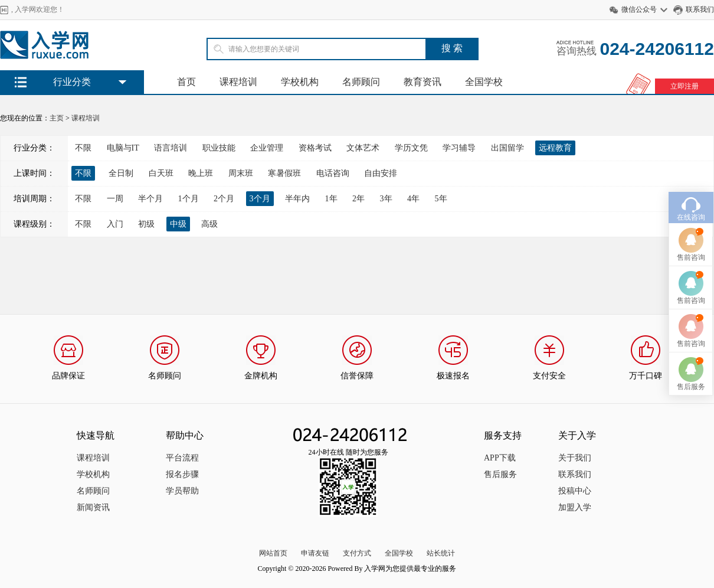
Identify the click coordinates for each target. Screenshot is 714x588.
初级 (146, 224)
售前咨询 (691, 245)
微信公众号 (639, 9)
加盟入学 (575, 507)
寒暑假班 (284, 173)
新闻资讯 (93, 507)
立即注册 (684, 86)
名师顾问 (361, 82)
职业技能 (219, 148)
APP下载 (500, 458)
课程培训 (238, 82)
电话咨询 (333, 173)
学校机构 (300, 82)
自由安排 (381, 173)
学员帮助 (182, 491)
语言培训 (171, 148)
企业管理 (267, 148)
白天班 (161, 173)
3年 (386, 199)
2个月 (224, 199)
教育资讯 (422, 82)
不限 (83, 148)
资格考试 (315, 148)
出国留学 (507, 148)
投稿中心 (575, 491)
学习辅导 (459, 148)
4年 (413, 199)
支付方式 (357, 553)
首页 (186, 82)
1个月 (189, 199)
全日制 (121, 173)
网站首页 (273, 553)
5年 (441, 199)
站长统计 (441, 553)
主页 (57, 118)
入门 (115, 224)
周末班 (241, 173)
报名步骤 (182, 474)
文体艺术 (363, 148)
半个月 (150, 199)
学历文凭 (411, 148)
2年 (358, 199)
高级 (209, 224)
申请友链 (315, 553)
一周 (115, 199)
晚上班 (201, 173)
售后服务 (500, 474)
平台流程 (182, 458)
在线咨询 (691, 205)
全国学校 (484, 82)
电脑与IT (123, 148)
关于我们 (575, 458)
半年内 (297, 199)
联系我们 (700, 9)
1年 (331, 199)
